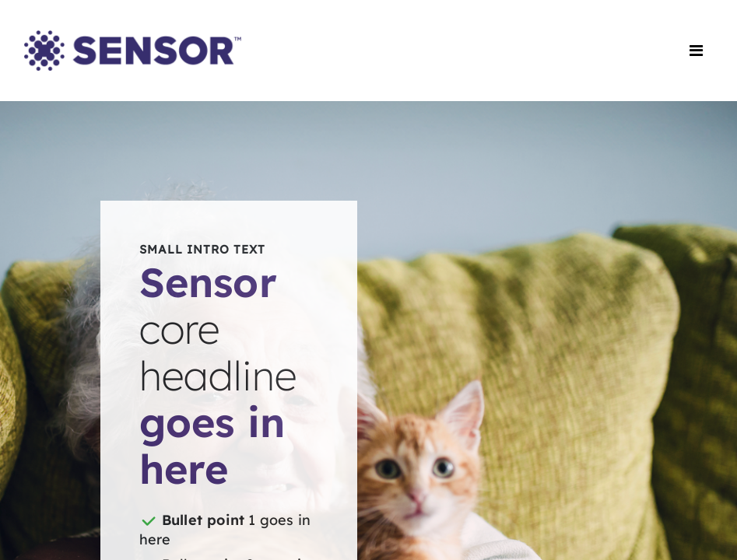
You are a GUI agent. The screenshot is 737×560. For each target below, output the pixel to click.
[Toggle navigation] (696, 51)
